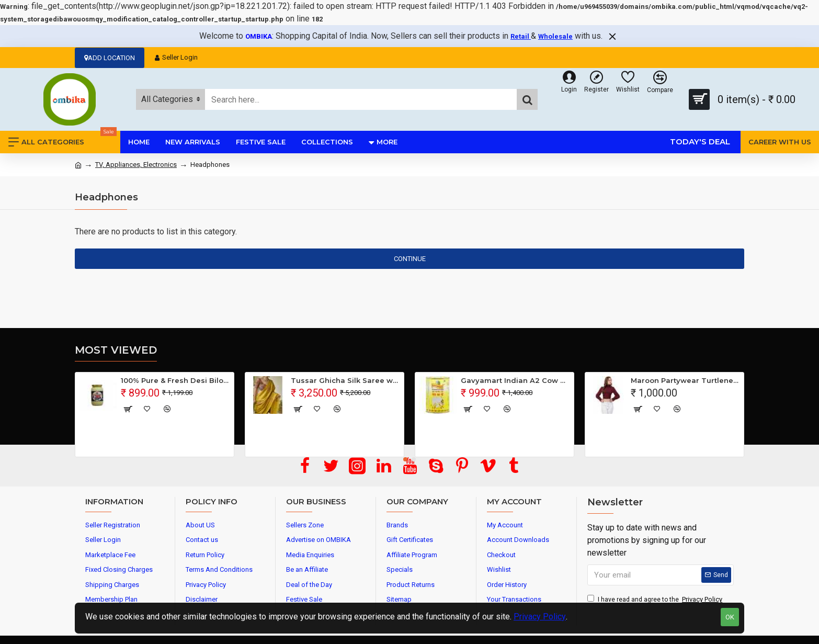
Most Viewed (116, 350)
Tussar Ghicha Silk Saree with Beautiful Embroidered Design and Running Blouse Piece (345, 380)
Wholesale (555, 36)
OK (730, 617)
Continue (410, 259)
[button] (405, 459)
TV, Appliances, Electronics (136, 165)
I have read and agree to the (656, 600)
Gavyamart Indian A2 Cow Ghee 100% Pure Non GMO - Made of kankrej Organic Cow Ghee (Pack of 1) (515, 380)
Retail (521, 36)
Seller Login (176, 57)
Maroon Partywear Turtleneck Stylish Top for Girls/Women (685, 380)
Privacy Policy (540, 617)
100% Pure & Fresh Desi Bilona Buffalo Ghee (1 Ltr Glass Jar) (175, 380)
